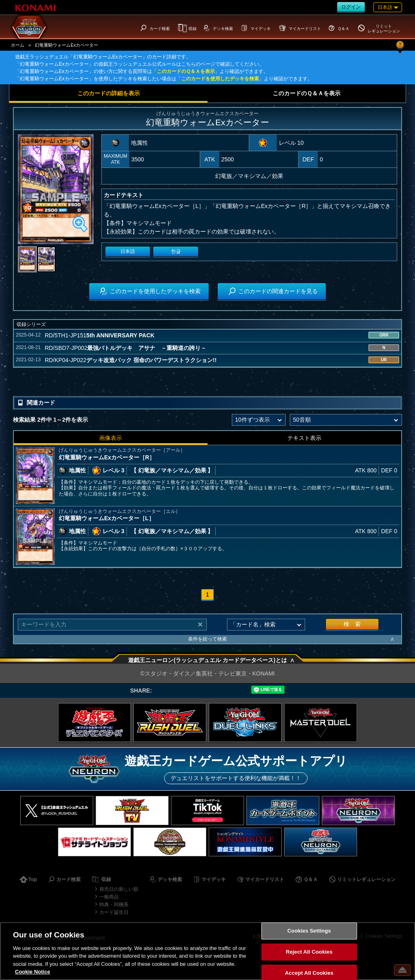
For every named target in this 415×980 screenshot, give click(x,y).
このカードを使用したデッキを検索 (220, 79)
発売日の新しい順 (119, 889)
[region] (207, 951)
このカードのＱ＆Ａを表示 (186, 71)
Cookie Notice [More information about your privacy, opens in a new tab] (33, 972)
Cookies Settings (309, 931)
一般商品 (109, 897)
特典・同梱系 (114, 905)
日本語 (128, 251)
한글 (176, 251)
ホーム (18, 45)
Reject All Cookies (309, 952)
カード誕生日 (114, 912)
